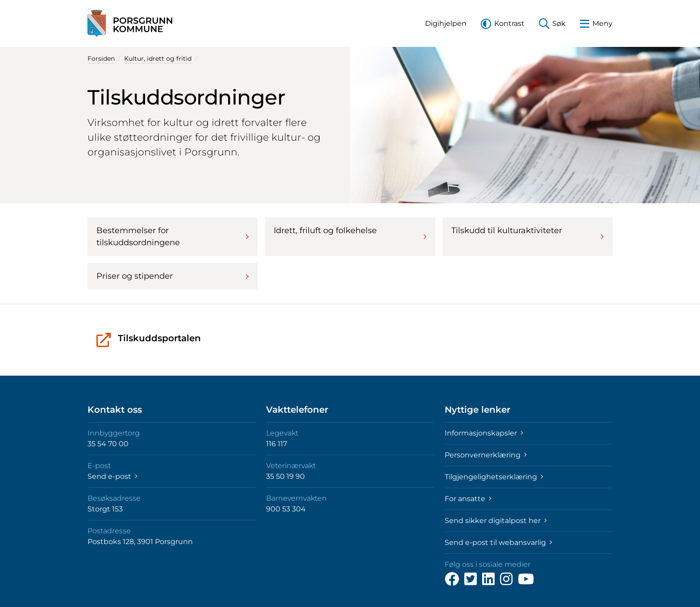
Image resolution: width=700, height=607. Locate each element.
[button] (446, 23)
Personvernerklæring (486, 455)
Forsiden (101, 59)
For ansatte (468, 499)
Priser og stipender (173, 276)
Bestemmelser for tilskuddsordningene (173, 237)
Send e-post (112, 476)
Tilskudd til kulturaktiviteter (527, 233)
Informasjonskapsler (484, 433)
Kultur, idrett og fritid (158, 59)
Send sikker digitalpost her (496, 521)
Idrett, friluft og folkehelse (350, 233)
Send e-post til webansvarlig (498, 542)
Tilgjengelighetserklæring (494, 477)
